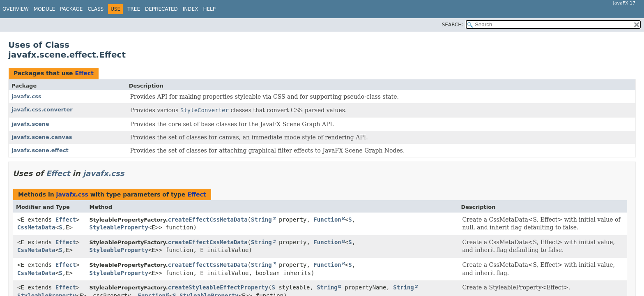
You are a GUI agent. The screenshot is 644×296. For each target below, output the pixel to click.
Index (191, 9)
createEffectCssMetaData (208, 220)
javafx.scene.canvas (42, 137)
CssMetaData (36, 227)
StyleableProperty (119, 227)
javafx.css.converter (42, 110)
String (261, 220)
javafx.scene (30, 124)
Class (95, 9)
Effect (84, 73)
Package (71, 9)
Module (44, 9)
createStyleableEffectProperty (218, 287)
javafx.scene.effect (40, 150)
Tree (134, 9)
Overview (16, 9)
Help (209, 9)
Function (327, 220)
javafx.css (26, 96)
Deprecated (161, 9)
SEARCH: (453, 25)
